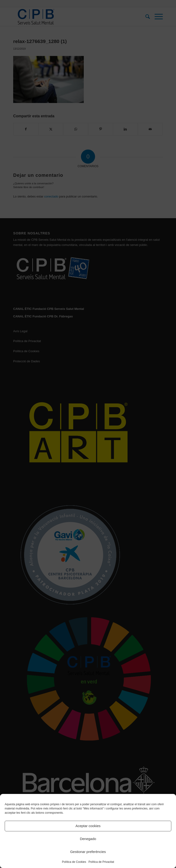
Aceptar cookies (88, 826)
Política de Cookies (74, 862)
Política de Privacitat (101, 862)
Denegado (88, 839)
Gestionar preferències (88, 852)
